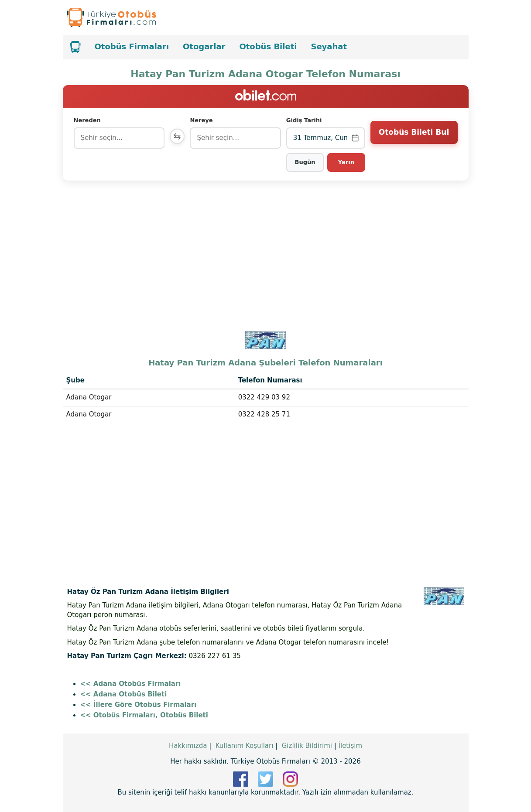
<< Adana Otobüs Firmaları (131, 684)
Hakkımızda (188, 746)
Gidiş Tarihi (305, 120)
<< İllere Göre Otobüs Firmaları (139, 705)
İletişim (350, 746)
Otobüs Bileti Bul (414, 137)
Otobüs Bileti (268, 46)
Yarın (346, 162)
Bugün (306, 162)
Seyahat (329, 46)
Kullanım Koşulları (245, 746)
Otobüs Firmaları (132, 46)
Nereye (203, 120)
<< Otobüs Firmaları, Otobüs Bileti (144, 715)
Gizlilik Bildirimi (307, 746)
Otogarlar (204, 46)
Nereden (87, 120)
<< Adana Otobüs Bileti (124, 694)
